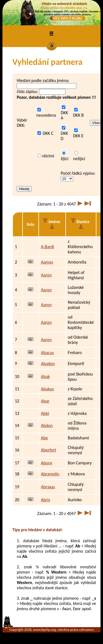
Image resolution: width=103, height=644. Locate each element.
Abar (45, 401)
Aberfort (48, 450)
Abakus (47, 389)
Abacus (47, 353)
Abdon (47, 425)
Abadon (48, 364)
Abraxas (48, 487)
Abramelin (50, 474)
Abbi (45, 413)
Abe (44, 438)
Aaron (46, 275)
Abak (45, 376)
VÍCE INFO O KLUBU (68, 18)
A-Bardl (48, 247)
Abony (47, 463)
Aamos (47, 262)
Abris (45, 500)
